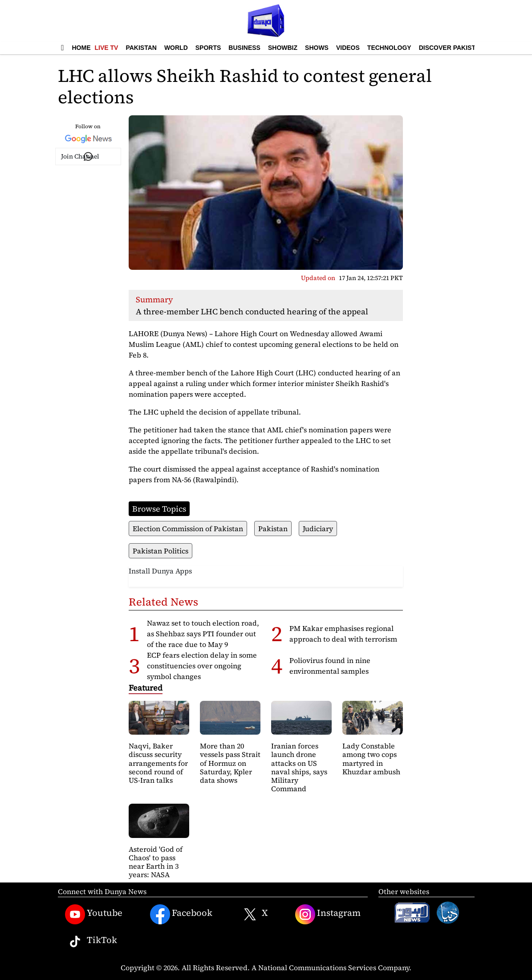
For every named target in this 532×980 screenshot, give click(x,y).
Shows (317, 48)
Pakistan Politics (160, 551)
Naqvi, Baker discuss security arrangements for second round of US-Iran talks (158, 763)
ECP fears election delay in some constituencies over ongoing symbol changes (202, 666)
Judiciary (318, 529)
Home (81, 48)
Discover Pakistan (452, 48)
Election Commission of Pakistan (188, 529)
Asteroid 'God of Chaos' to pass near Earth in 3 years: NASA (156, 862)
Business (244, 48)
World (176, 48)
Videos (348, 48)
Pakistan (141, 48)
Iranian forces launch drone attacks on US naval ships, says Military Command (299, 767)
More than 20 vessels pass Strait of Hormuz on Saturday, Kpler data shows (230, 763)
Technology (389, 48)
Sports (208, 48)
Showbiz (283, 48)
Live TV (107, 48)
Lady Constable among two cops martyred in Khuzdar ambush (371, 759)
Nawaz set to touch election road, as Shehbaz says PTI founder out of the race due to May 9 (203, 634)
